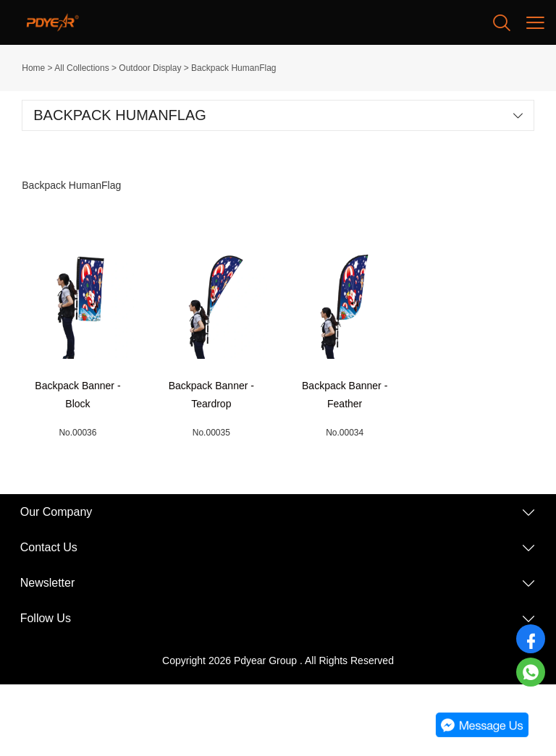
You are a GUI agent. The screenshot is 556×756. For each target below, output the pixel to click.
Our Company (56, 512)
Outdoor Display (150, 68)
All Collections (81, 68)
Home (33, 68)
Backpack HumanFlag (233, 68)
